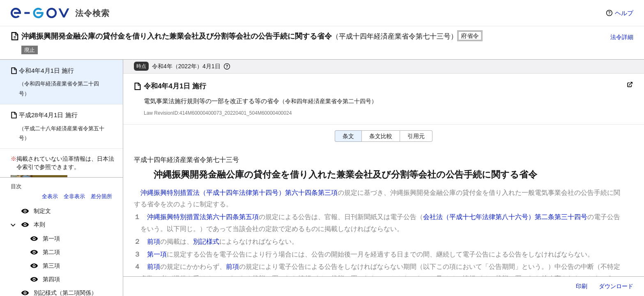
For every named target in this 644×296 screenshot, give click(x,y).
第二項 (51, 252)
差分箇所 (101, 196)
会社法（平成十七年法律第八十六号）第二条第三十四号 (505, 217)
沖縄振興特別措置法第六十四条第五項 (203, 217)
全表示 (50, 196)
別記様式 (206, 242)
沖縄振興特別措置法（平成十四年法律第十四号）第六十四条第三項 (239, 193)
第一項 (51, 238)
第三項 (51, 266)
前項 (154, 242)
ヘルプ (624, 13)
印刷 (582, 286)
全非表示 (74, 196)
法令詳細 (622, 37)
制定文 (42, 211)
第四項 (51, 279)
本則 (39, 224)
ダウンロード (616, 286)
